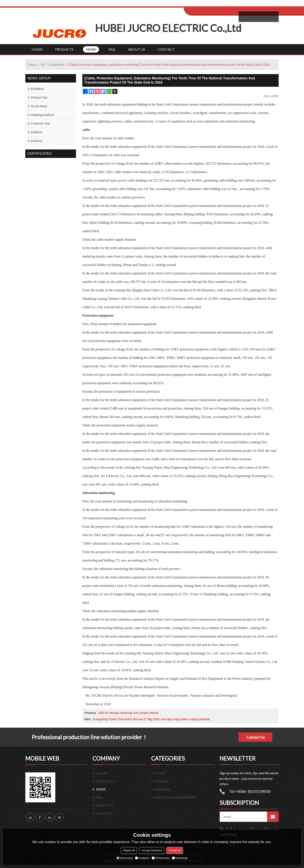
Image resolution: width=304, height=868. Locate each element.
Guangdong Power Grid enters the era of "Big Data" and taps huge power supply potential (151, 719)
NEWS (91, 49)
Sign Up (219, 5)
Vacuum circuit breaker (172, 695)
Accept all (175, 850)
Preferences (161, 858)
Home (32, 64)
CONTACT (166, 49)
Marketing (180, 858)
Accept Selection (152, 850)
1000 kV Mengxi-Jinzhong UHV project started (128, 713)
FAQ (112, 49)
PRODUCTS (64, 49)
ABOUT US (136, 49)
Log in (210, 5)
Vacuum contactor (202, 695)
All (42, 64)
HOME (37, 49)
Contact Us (256, 737)
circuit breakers (181, 113)
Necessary (125, 858)
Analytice (142, 858)
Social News (56, 64)
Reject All (129, 850)
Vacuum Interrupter (142, 695)
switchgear (200, 113)
